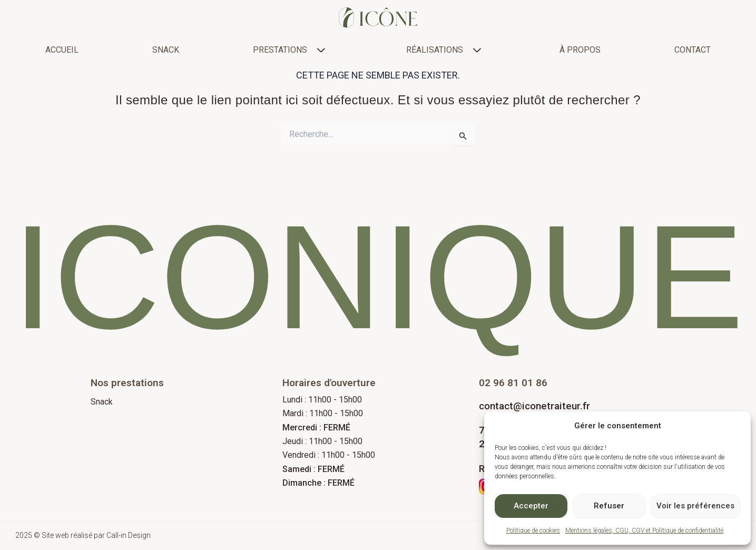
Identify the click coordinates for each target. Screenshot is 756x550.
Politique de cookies (533, 531)
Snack (102, 402)
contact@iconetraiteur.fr (534, 406)
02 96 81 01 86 (513, 383)
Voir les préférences (695, 506)
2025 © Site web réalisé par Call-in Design (85, 536)
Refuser (609, 506)
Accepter (531, 506)
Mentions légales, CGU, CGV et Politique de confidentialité (644, 531)
